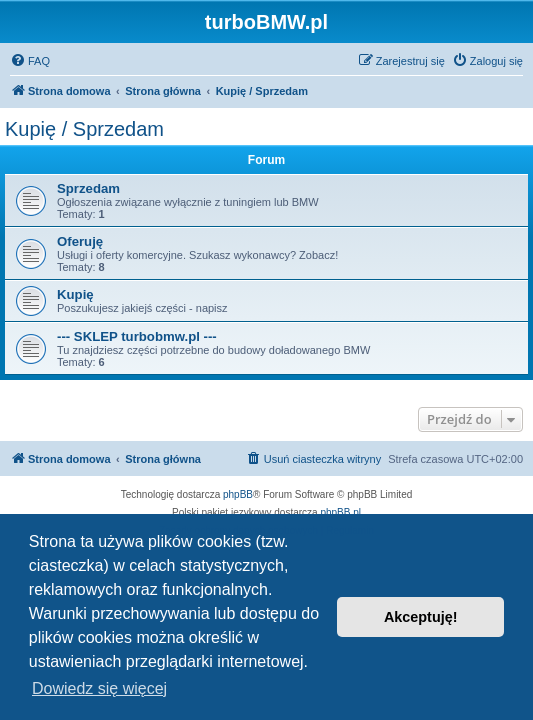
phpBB (238, 494)
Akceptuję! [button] (421, 617)
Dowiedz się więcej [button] (99, 688)
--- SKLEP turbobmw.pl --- (137, 336)
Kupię (75, 294)
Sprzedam (88, 188)
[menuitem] (30, 61)
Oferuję (80, 241)
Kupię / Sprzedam (84, 129)
